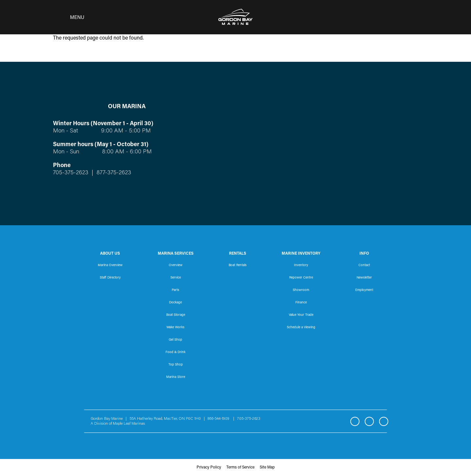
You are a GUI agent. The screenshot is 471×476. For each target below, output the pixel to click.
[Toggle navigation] (67, 17)
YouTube (384, 421)
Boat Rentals (238, 265)
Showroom (301, 290)
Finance (301, 303)
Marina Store (176, 377)
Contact (364, 265)
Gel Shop (175, 340)
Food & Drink (175, 352)
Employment (364, 290)
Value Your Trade (301, 315)
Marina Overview (110, 265)
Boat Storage (176, 315)
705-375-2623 (71, 173)
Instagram (369, 421)
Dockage (175, 303)
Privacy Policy (209, 467)
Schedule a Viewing (301, 328)
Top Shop (176, 365)
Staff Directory (110, 278)
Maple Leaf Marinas (129, 424)
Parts (175, 290)
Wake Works (175, 328)
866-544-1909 (220, 419)
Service (176, 278)
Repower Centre (301, 278)
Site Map (267, 467)
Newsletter (364, 278)
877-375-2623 (113, 173)
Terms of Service (240, 467)
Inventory (301, 265)
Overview (176, 265)
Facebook (355, 421)
